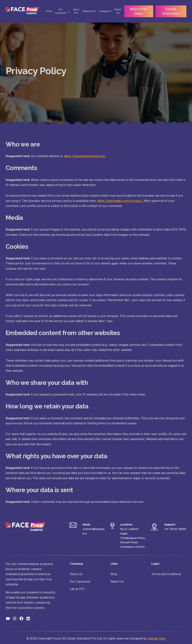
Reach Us (117, 11)
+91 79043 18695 (175, 529)
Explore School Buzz (170, 11)
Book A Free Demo (138, 11)
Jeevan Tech (157, 638)
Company (103, 11)
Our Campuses (60, 11)
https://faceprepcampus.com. (85, 156)
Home (49, 11)
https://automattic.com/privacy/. (120, 201)
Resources (87, 11)
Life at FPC (75, 11)
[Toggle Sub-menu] (67, 12)
